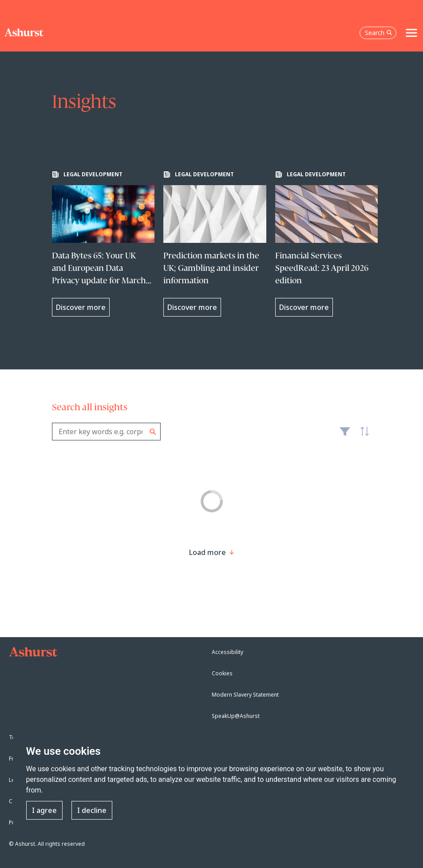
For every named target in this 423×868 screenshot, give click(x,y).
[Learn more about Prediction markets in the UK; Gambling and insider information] (215, 244)
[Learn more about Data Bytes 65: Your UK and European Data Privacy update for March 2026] (103, 244)
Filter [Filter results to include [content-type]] (345, 435)
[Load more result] (208, 552)
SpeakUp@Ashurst (236, 716)
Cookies (222, 673)
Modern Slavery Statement (245, 695)
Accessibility (227, 652)
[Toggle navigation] (411, 33)
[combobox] (106, 432)
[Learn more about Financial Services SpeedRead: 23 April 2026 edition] (327, 244)
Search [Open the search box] (379, 33)
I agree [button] (44, 810)
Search (153, 432)
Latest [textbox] (362, 436)
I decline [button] (92, 810)
